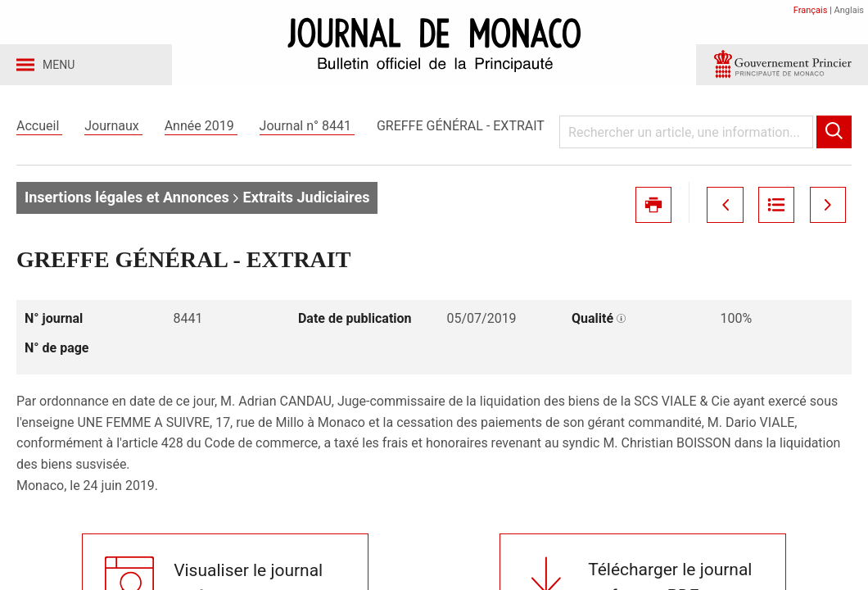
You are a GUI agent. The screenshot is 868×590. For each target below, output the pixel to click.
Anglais (849, 10)
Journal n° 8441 (307, 130)
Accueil (39, 130)
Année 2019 (201, 130)
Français (811, 10)
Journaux (113, 130)
